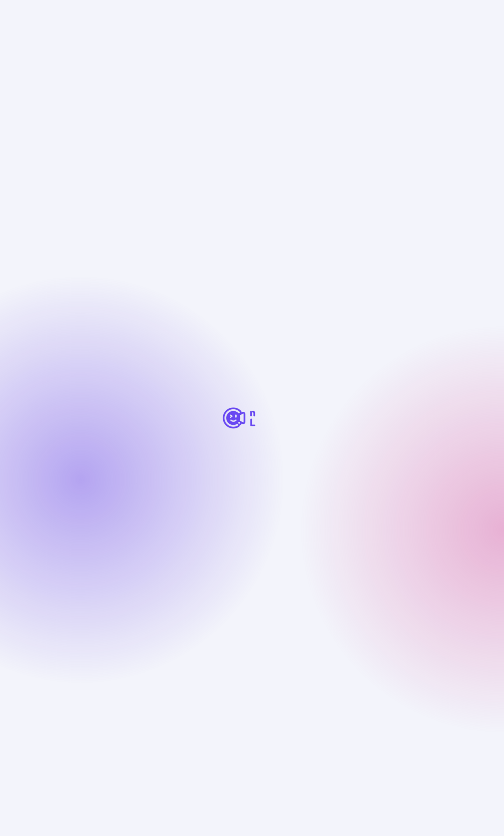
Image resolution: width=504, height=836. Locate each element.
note (336, 732)
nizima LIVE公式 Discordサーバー (271, 732)
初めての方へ (100, 679)
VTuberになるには (301, 665)
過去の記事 (179, 535)
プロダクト (144, 31)
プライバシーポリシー (189, 744)
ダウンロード (205, 691)
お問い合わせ (195, 732)
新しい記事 (224, 535)
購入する (385, 12)
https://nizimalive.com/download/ (139, 370)
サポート (92, 694)
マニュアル (147, 732)
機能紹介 (199, 665)
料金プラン (202, 678)
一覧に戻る (93, 69)
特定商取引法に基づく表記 (111, 744)
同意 (385, 818)
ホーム (88, 31)
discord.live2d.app (119, 457)
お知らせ (113, 31)
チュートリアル (97, 732)
